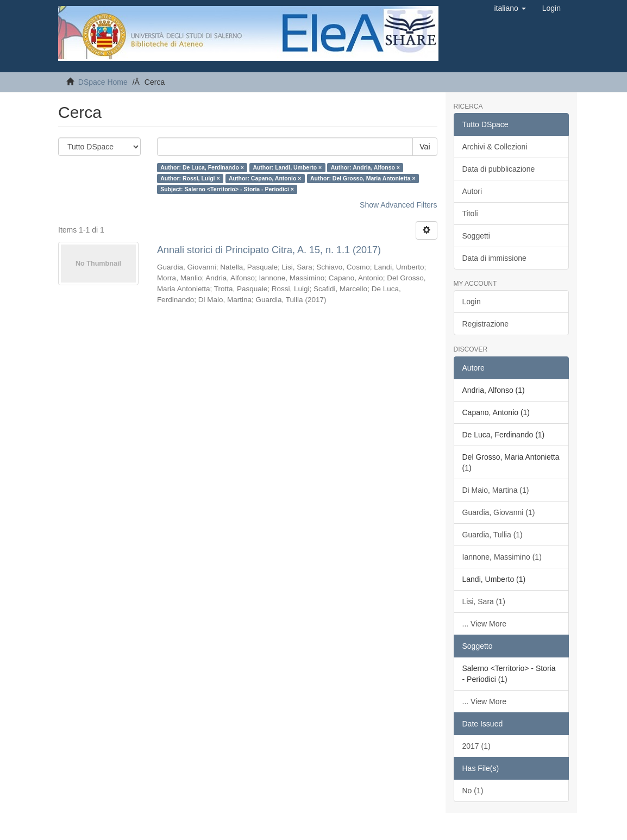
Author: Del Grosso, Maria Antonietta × (363, 178)
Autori (472, 191)
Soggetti (476, 236)
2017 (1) (476, 746)
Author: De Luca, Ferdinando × (202, 167)
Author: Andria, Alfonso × (365, 167)
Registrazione (486, 324)
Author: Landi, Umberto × (287, 167)
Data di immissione (494, 258)
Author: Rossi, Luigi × (190, 178)
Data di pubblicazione (499, 169)
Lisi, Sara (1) (484, 601)
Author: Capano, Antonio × (265, 178)
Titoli (470, 214)
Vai (425, 147)
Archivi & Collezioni (495, 147)
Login (472, 302)
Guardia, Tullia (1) (493, 535)
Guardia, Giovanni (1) (499, 512)
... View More (484, 624)
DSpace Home (103, 82)
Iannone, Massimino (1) (502, 557)
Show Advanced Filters (398, 205)
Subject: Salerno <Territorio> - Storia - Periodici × (227, 189)
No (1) (473, 791)
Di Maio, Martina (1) (496, 490)
